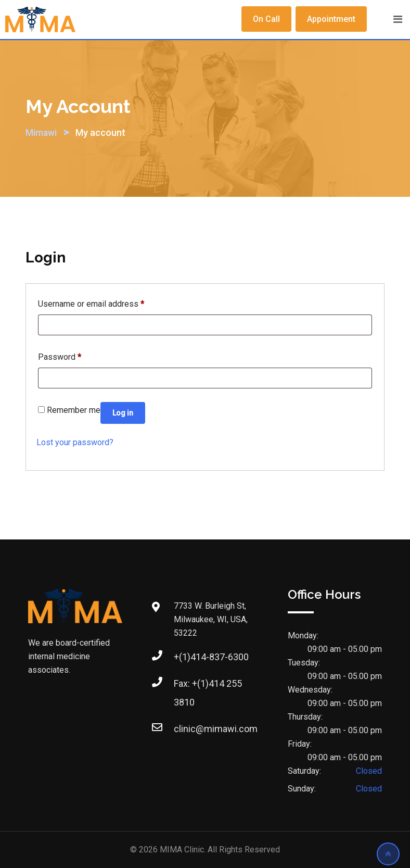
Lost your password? (75, 442)
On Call (266, 19)
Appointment (331, 19)
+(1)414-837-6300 (211, 657)
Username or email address (91, 302)
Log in (123, 413)
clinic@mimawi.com (216, 729)
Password (60, 355)
